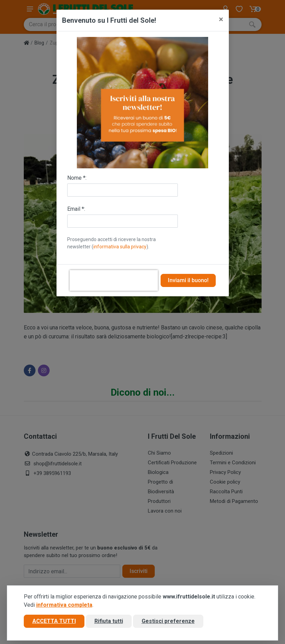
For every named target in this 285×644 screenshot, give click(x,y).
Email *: (76, 209)
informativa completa (64, 605)
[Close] (221, 19)
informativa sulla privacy (120, 247)
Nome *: (77, 178)
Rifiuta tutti (109, 621)
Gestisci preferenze (168, 621)
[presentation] (114, 280)
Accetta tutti (54, 621)
